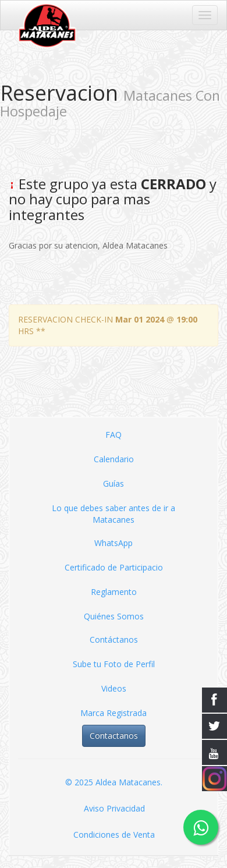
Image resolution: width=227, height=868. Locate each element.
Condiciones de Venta (114, 835)
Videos (114, 688)
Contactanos (114, 736)
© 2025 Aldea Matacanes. (114, 782)
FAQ (114, 435)
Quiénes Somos (114, 616)
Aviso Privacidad (114, 808)
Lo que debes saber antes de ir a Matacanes (114, 514)
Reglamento (114, 592)
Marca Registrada (114, 713)
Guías (114, 483)
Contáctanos (114, 640)
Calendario (114, 459)
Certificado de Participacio (114, 567)
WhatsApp (114, 543)
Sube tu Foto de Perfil (114, 664)
